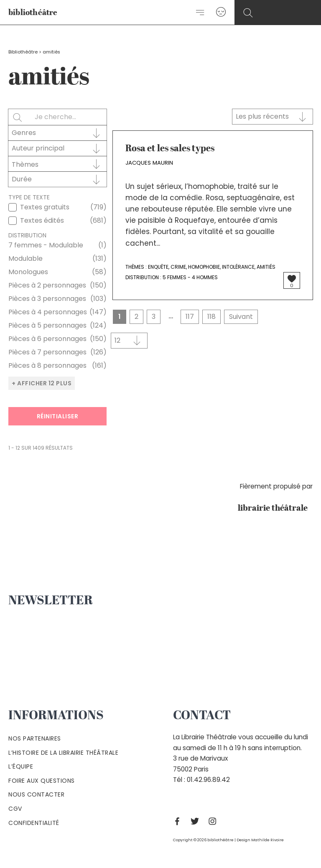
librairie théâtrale (275, 509)
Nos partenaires (35, 738)
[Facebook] (179, 821)
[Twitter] (197, 821)
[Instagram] (214, 821)
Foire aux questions (42, 781)
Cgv (15, 809)
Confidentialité (34, 823)
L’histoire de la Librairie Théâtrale (63, 753)
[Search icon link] (248, 13)
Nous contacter (36, 794)
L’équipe (21, 766)
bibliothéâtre (33, 13)
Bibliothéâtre (23, 52)
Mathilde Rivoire (267, 840)
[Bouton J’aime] (292, 279)
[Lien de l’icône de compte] (221, 12)
